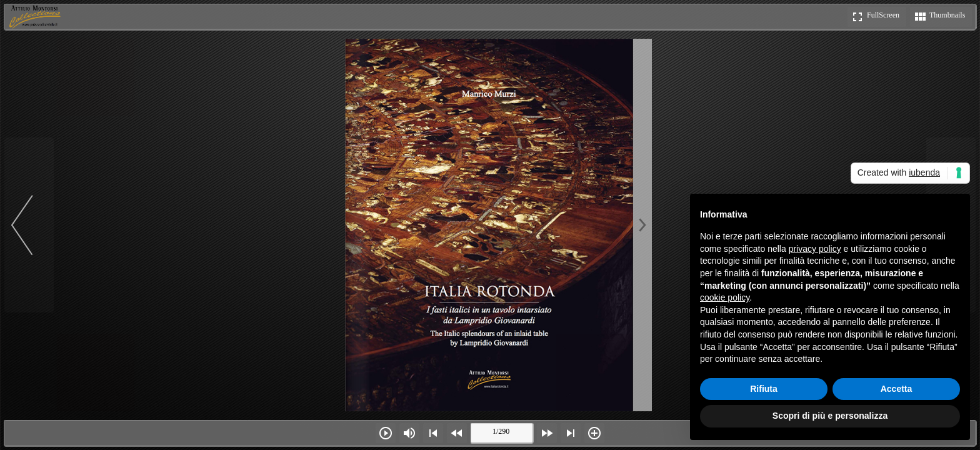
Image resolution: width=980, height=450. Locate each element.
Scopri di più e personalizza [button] (830, 416)
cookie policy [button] (725, 297)
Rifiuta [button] (764, 389)
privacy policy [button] (815, 249)
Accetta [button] (897, 389)
